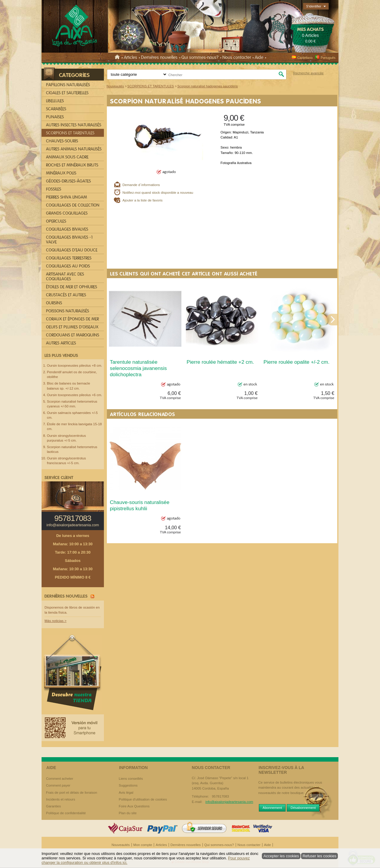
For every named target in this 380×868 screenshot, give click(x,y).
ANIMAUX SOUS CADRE (67, 157)
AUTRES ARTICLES (61, 343)
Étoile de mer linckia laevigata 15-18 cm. (74, 426)
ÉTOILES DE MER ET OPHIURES (72, 287)
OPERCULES (56, 221)
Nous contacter (237, 57)
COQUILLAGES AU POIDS (68, 266)
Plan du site (128, 813)
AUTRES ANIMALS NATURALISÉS (74, 149)
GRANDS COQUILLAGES (67, 213)
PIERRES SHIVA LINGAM (66, 197)
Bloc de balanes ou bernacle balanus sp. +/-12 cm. (68, 386)
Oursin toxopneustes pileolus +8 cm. (75, 366)
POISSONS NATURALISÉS (68, 311)
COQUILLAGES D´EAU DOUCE (72, 250)
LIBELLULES (55, 101)
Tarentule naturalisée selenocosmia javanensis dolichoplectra (138, 368)
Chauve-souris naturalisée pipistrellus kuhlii (140, 505)
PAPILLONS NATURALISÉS (68, 85)
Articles (130, 57)
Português (325, 58)
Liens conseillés (131, 779)
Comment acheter (60, 779)
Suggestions (128, 785)
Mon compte (143, 845)
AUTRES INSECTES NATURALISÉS (74, 125)
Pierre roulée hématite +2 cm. (220, 362)
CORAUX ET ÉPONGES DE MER (72, 319)
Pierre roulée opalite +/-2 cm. (297, 362)
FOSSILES (54, 189)
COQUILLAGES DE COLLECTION (73, 205)
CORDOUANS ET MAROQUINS (73, 335)
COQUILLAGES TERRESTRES (69, 258)
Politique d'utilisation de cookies (143, 799)
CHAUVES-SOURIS (62, 141)
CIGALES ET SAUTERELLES (67, 93)
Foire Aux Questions (134, 806)
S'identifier (314, 6)
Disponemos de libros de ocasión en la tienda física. (72, 610)
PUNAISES (55, 117)
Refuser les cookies (319, 856)
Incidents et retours (61, 799)
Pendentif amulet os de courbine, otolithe (72, 374)
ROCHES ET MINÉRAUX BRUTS (72, 165)
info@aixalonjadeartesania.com (73, 525)
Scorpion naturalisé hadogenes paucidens (186, 101)
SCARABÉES (56, 109)
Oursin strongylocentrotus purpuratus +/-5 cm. (66, 438)
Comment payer (58, 785)
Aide (259, 57)
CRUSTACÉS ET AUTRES (66, 295)
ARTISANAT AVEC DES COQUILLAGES (65, 277)
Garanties (53, 806)
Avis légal (126, 793)
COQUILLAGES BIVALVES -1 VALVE (70, 240)
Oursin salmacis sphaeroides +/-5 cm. (72, 415)
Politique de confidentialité (66, 813)
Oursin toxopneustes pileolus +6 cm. (75, 395)
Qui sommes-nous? (200, 57)
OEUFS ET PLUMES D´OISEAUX (72, 327)
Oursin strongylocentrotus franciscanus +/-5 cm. (66, 461)
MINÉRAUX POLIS (61, 173)
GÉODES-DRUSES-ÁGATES (68, 181)
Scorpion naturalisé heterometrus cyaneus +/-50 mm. (72, 404)
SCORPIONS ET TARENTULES (70, 133)
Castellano (302, 58)
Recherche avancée (308, 73)
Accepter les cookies (281, 856)
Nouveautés (121, 845)
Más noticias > (56, 621)
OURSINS (54, 303)
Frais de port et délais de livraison (72, 793)
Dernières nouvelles (159, 57)
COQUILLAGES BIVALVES (67, 229)
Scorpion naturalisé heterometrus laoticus (72, 449)
